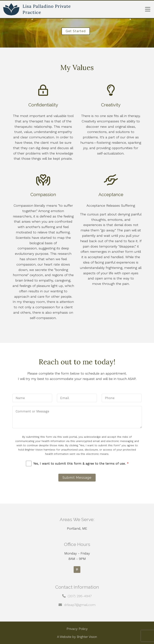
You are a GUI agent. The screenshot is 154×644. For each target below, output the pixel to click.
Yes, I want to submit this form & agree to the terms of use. (81, 464)
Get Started (76, 31)
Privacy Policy (77, 629)
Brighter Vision (87, 637)
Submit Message (77, 478)
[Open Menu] (148, 9)
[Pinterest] (77, 570)
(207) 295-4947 (80, 596)
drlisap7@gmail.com (80, 605)
